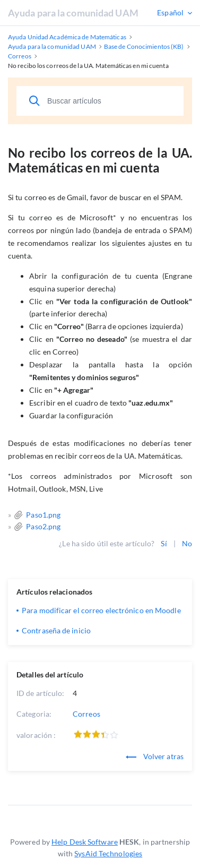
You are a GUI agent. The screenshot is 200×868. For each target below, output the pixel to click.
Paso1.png (43, 515)
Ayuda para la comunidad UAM (73, 13)
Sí (164, 543)
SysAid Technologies (108, 853)
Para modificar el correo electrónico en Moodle (101, 610)
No (187, 543)
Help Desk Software (85, 842)
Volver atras (155, 756)
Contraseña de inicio (56, 630)
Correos (86, 714)
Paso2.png (43, 526)
